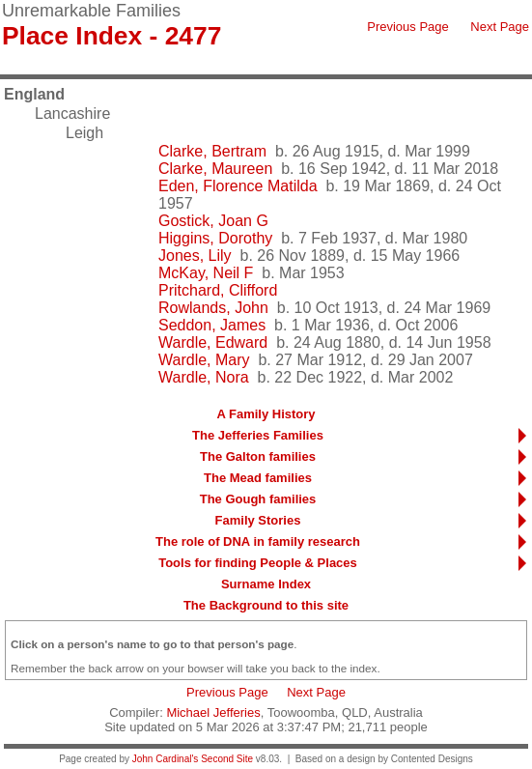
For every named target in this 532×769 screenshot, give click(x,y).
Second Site (227, 759)
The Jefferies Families (258, 435)
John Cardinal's (166, 759)
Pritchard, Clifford (218, 290)
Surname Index (266, 584)
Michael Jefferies (213, 712)
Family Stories (258, 520)
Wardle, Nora (204, 377)
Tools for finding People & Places (258, 563)
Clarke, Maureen (215, 169)
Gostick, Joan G (213, 221)
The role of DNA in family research (258, 541)
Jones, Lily (195, 256)
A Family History (266, 414)
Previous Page (408, 27)
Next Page (500, 27)
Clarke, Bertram (212, 151)
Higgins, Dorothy (215, 238)
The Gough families (258, 499)
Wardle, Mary (204, 360)
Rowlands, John (213, 308)
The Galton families (258, 456)
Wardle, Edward (213, 342)
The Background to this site (266, 605)
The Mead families (258, 478)
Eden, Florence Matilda (238, 186)
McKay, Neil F (206, 273)
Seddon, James (212, 325)
